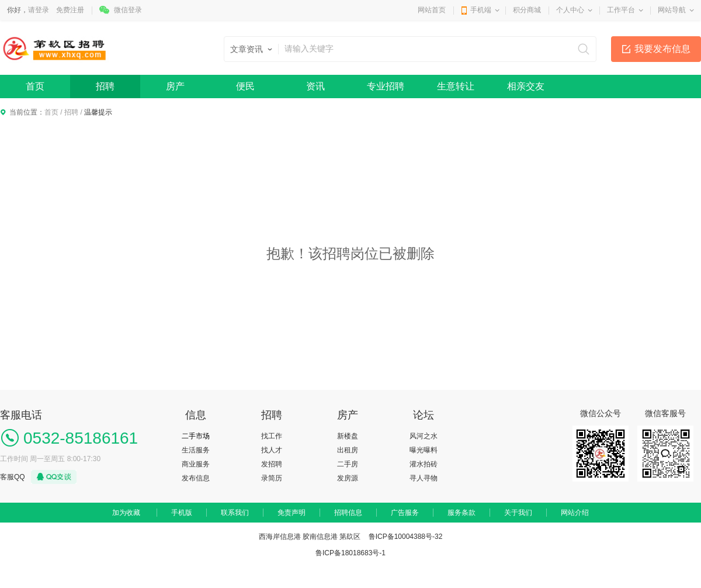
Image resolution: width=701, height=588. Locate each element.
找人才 (272, 450)
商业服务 (196, 464)
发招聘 (272, 464)
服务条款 (461, 513)
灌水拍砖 (424, 464)
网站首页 (432, 10)
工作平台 (621, 10)
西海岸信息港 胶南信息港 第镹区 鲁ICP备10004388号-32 (351, 537)
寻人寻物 (424, 478)
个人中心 (570, 10)
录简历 (272, 478)
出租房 (348, 450)
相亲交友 (526, 86)
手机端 (481, 10)
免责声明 (291, 513)
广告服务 (405, 513)
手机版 (182, 513)
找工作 (272, 436)
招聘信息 (348, 513)
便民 (245, 86)
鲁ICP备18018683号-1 (350, 553)
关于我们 (518, 513)
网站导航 (672, 10)
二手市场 (196, 436)
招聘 (105, 86)
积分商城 (527, 10)
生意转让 (456, 86)
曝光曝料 (424, 450)
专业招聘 (386, 86)
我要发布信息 (662, 49)
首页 (35, 86)
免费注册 (70, 10)
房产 (175, 86)
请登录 (39, 10)
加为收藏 (126, 513)
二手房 (348, 464)
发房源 (348, 478)
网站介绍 (575, 513)
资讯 (315, 86)
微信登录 (128, 10)
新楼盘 (348, 436)
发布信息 (196, 478)
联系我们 (235, 513)
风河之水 (424, 436)
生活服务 (196, 450)
